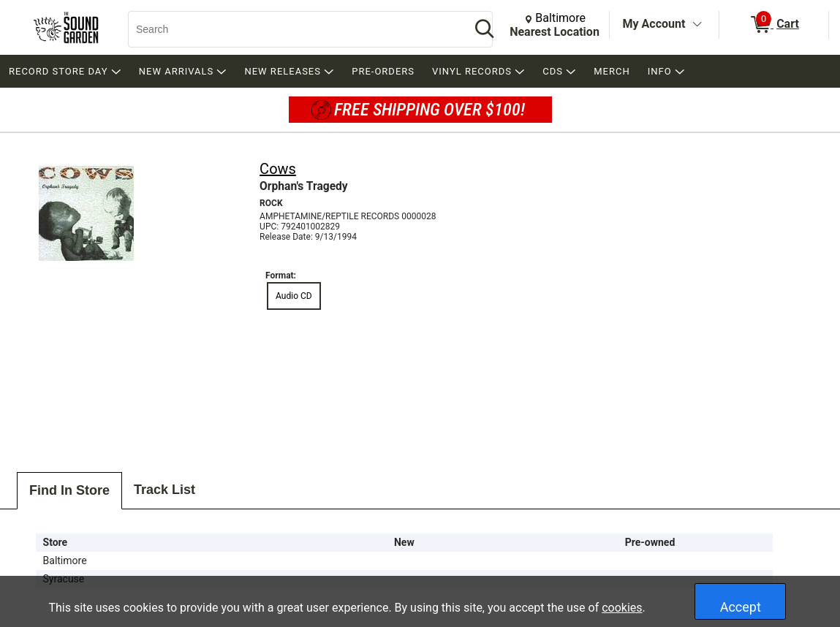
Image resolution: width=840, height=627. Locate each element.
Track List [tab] (164, 490)
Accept (741, 607)
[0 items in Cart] (774, 25)
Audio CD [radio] (294, 296)
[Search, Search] (292, 29)
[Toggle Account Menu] (697, 25)
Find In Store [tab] (69, 490)
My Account (654, 24)
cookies (622, 608)
